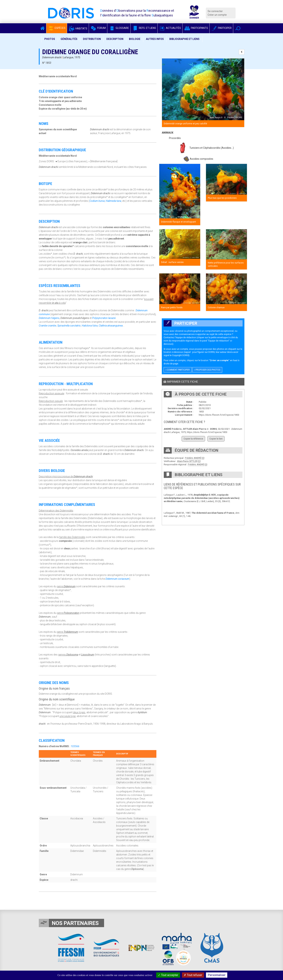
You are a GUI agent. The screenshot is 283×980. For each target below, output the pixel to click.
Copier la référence (193, 439)
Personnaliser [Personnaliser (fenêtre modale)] (217, 975)
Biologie (135, 39)
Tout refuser (193, 975)
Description (115, 39)
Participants (196, 28)
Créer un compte (217, 15)
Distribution (92, 39)
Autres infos (155, 39)
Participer (221, 28)
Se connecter (215, 11)
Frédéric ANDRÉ (193, 458)
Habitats (78, 29)
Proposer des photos (207, 370)
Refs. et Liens (144, 28)
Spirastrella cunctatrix (69, 326)
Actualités (170, 28)
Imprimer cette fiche (181, 382)
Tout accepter (168, 975)
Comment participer (178, 370)
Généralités (69, 39)
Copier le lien (216, 439)
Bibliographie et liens (184, 39)
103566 (75, 746)
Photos (50, 39)
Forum (98, 28)
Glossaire (119, 28)
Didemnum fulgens (49, 318)
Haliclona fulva (90, 326)
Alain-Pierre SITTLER (187, 461)
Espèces (57, 28)
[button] (238, 28)
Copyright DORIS (180, 355)
